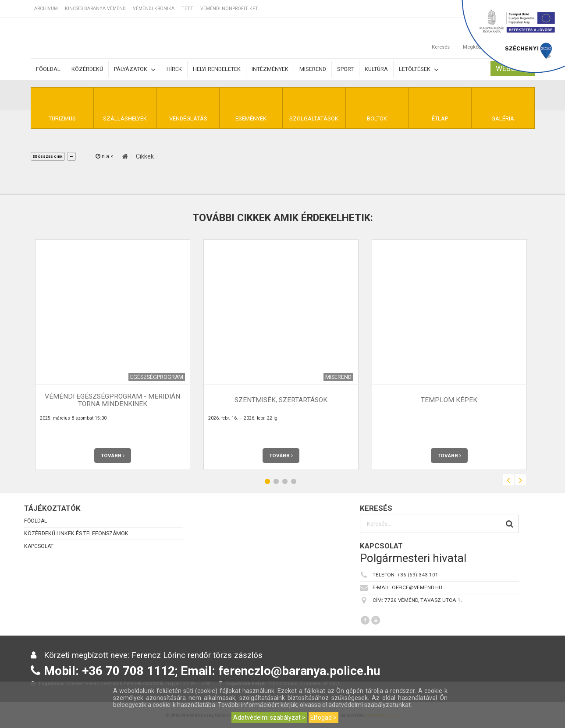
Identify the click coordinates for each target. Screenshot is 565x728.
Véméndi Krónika (154, 9)
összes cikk (48, 157)
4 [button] (294, 481)
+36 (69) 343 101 (418, 575)
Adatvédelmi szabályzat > (269, 717)
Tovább (113, 456)
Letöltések (419, 69)
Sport (345, 69)
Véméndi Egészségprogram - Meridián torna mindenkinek (112, 400)
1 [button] (267, 481)
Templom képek (449, 400)
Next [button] (521, 480)
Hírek (174, 69)
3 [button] (285, 481)
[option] (113, 355)
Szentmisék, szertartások (281, 400)
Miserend (313, 69)
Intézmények (270, 69)
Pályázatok (135, 69)
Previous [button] (508, 480)
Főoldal (48, 69)
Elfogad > (323, 717)
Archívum (46, 9)
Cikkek (145, 156)
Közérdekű (87, 69)
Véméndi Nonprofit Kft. (230, 9)
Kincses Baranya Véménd (95, 9)
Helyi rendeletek (217, 69)
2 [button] (276, 481)
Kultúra (376, 69)
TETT (187, 9)
